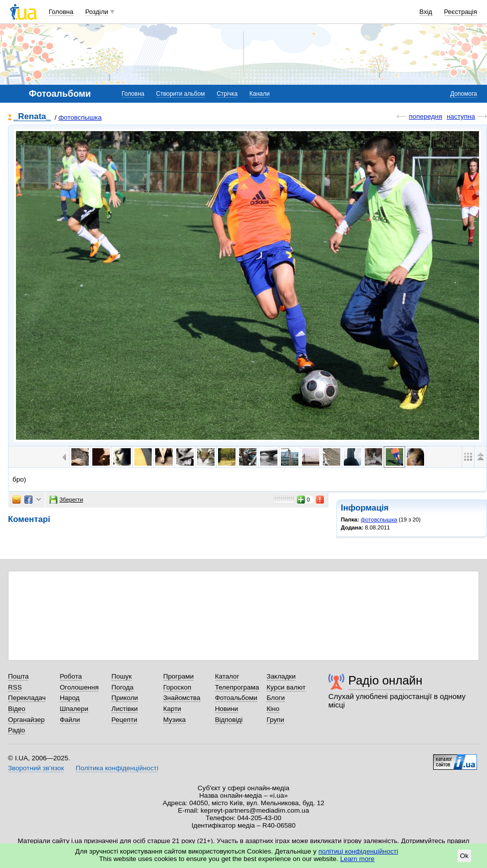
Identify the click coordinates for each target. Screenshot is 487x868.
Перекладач (27, 698)
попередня (425, 116)
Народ (70, 698)
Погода (122, 687)
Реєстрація (461, 12)
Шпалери (74, 709)
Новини (227, 709)
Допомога (464, 94)
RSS (15, 687)
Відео (17, 709)
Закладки (281, 676)
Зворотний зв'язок (36, 768)
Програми (178, 676)
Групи (275, 720)
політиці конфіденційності (358, 851)
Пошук (122, 676)
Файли (70, 720)
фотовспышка (80, 117)
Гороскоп (177, 687)
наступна (461, 116)
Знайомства (182, 698)
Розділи (97, 12)
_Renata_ (32, 117)
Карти (172, 709)
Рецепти (124, 720)
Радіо (16, 730)
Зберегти (66, 500)
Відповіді (229, 720)
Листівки (124, 709)
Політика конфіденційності (117, 768)
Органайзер (26, 720)
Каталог (227, 676)
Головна (61, 12)
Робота (71, 676)
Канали (260, 94)
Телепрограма (237, 687)
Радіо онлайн (385, 680)
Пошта (18, 676)
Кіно (273, 709)
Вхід (426, 12)
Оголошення (79, 687)
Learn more (358, 859)
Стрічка (227, 94)
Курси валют (286, 687)
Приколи (124, 698)
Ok (464, 856)
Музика (174, 720)
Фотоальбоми (236, 698)
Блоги (276, 698)
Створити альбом (181, 94)
